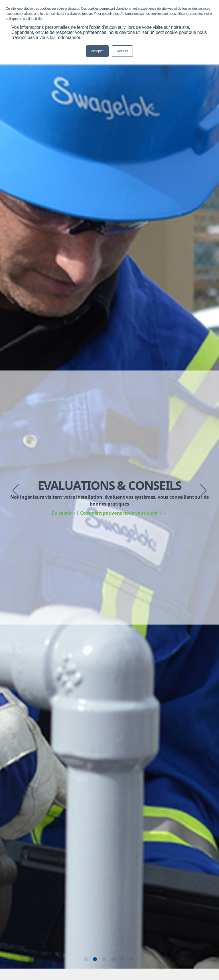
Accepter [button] (97, 51)
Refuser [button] (123, 51)
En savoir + (64, 513)
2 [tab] (95, 959)
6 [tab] (131, 959)
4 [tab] (113, 959)
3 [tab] (104, 959)
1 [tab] (86, 959)
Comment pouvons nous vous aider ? (124, 513)
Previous (16, 490)
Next (203, 490)
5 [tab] (122, 959)
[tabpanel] (109, 498)
